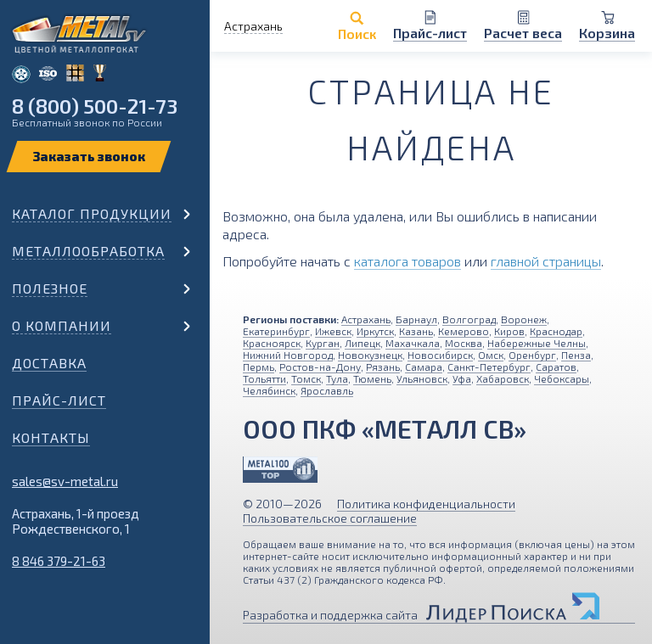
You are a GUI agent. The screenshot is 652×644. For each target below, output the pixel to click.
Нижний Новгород (288, 355)
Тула (337, 378)
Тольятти (264, 378)
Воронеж (524, 319)
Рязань (383, 367)
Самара (424, 367)
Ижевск (333, 331)
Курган (323, 343)
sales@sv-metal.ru (65, 481)
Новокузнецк (370, 355)
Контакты (51, 437)
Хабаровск (503, 378)
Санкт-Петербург (489, 367)
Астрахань (366, 319)
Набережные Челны (537, 343)
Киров (509, 331)
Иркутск (375, 331)
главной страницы (546, 261)
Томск (306, 378)
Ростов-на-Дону (320, 367)
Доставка (49, 363)
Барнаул (416, 319)
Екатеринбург (276, 331)
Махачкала (413, 343)
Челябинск (269, 390)
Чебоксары (562, 378)
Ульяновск (422, 378)
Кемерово (464, 331)
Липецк (363, 343)
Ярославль (327, 390)
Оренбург (532, 355)
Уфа (462, 378)
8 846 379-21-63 (59, 561)
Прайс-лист (59, 400)
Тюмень (372, 378)
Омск (491, 355)
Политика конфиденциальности (426, 504)
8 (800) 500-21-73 (95, 106)
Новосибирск (440, 355)
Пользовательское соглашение (330, 518)
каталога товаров (407, 261)
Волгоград (469, 319)
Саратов (556, 367)
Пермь (259, 367)
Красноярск (272, 343)
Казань (416, 331)
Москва (464, 343)
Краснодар (556, 331)
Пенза (576, 355)
